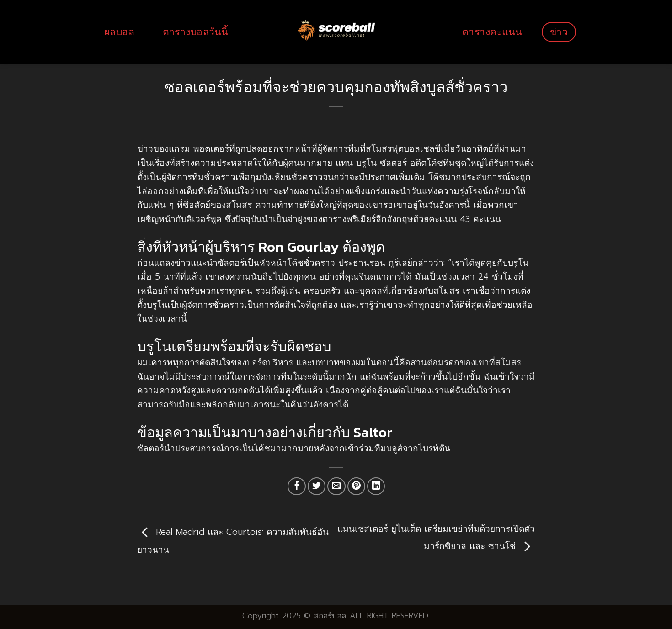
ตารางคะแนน (492, 32)
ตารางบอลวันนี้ (195, 32)
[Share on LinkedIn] (376, 486)
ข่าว (559, 32)
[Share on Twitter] (317, 486)
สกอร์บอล (330, 616)
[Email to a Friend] (336, 486)
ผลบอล (119, 32)
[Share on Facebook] (297, 486)
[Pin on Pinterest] (357, 486)
